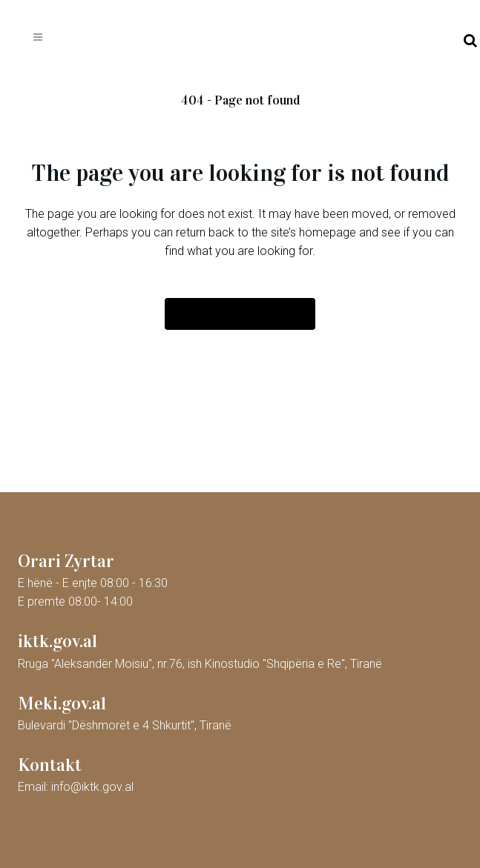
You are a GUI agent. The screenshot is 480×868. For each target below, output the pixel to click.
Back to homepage (240, 314)
